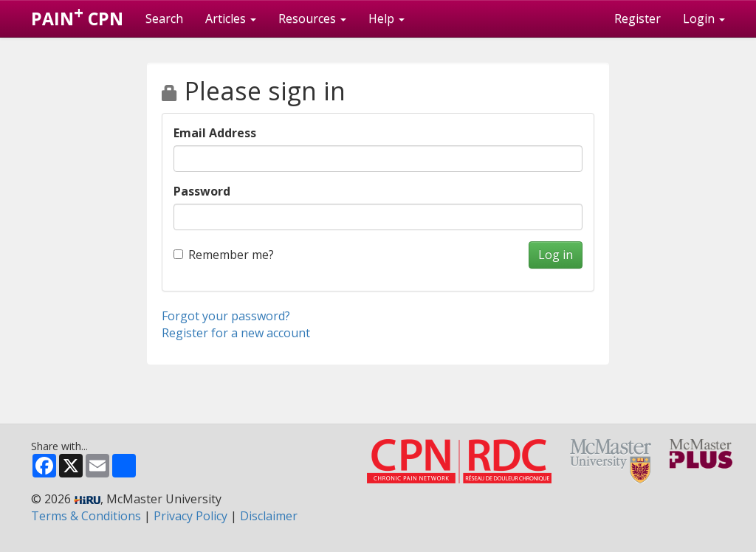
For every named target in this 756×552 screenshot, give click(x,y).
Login (704, 18)
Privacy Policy (190, 516)
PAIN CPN (77, 15)
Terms (86, 516)
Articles (231, 18)
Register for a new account (236, 333)
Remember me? (224, 255)
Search (164, 18)
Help (386, 18)
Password (202, 191)
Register (638, 18)
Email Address (215, 133)
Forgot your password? (226, 316)
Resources (312, 18)
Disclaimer (269, 516)
